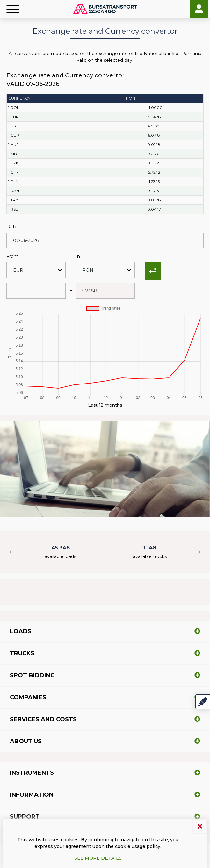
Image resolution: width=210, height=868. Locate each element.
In (78, 256)
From (12, 256)
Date (12, 227)
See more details (98, 858)
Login (199, 9)
